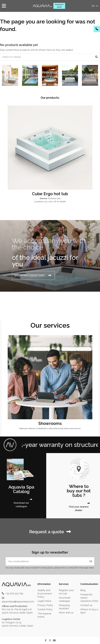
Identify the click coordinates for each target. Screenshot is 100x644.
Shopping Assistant (64, 607)
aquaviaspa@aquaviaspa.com (18, 601)
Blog (83, 590)
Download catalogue (65, 599)
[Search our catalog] (96, 57)
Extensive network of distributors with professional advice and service (50, 428)
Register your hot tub (66, 592)
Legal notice (44, 601)
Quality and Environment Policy (45, 593)
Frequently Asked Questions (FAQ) (89, 598)
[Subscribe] (91, 561)
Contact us (86, 605)
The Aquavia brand (44, 615)
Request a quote (59, 6)
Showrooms (50, 423)
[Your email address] (47, 561)
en (95, 6)
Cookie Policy (45, 609)
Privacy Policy (45, 605)
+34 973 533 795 (14, 593)
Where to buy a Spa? (89, 611)
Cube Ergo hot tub (50, 194)
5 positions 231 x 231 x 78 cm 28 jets (50, 201)
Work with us (66, 613)
